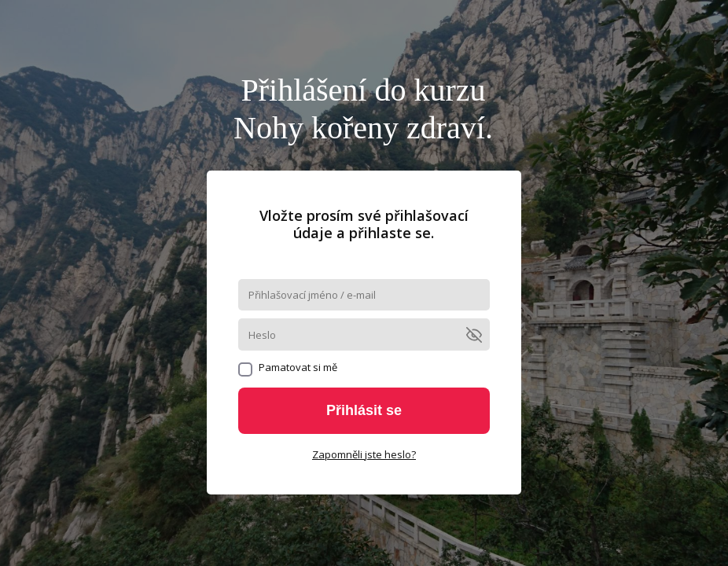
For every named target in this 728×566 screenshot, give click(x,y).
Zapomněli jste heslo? (364, 454)
